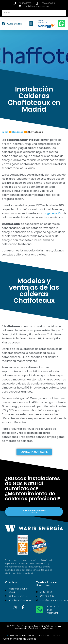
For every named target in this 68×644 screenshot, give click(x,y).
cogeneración (53, 213)
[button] (31, 24)
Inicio (5, 132)
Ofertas (11, 582)
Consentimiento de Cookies (20, 639)
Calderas (18, 132)
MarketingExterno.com (47, 626)
